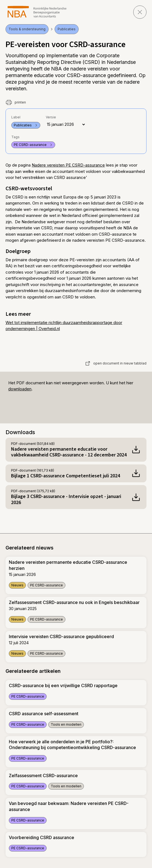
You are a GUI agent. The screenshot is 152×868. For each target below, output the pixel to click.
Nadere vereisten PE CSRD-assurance (68, 165)
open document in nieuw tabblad (116, 363)
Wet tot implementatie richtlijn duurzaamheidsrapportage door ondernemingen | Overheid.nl (64, 326)
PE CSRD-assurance (33, 145)
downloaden (20, 389)
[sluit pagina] (140, 12)
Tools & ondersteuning (27, 29)
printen (16, 102)
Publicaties (67, 29)
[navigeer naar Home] (37, 12)
